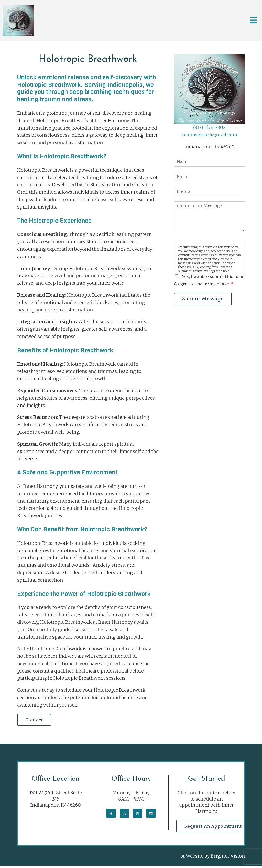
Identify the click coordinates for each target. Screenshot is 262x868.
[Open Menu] (253, 21)
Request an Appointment (214, 827)
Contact (35, 720)
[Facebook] (111, 814)
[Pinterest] (138, 814)
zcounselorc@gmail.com (209, 135)
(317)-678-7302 (209, 127)
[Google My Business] (151, 814)
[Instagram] (124, 814)
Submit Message (204, 299)
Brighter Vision (228, 858)
